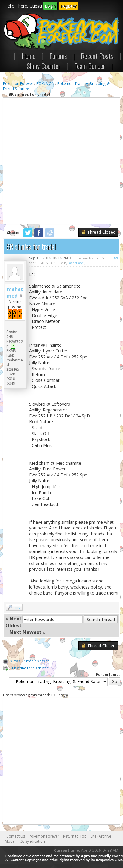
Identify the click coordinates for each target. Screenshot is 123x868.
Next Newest (25, 632)
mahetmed (15, 292)
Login (50, 6)
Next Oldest (14, 622)
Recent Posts (97, 56)
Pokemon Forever (18, 84)
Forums (58, 56)
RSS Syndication (32, 841)
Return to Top (75, 836)
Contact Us (16, 836)
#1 (116, 258)
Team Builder (90, 66)
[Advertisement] (61, 161)
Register (68, 6)
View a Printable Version (30, 661)
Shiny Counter (44, 66)
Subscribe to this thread (29, 668)
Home (29, 56)
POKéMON (45, 84)
